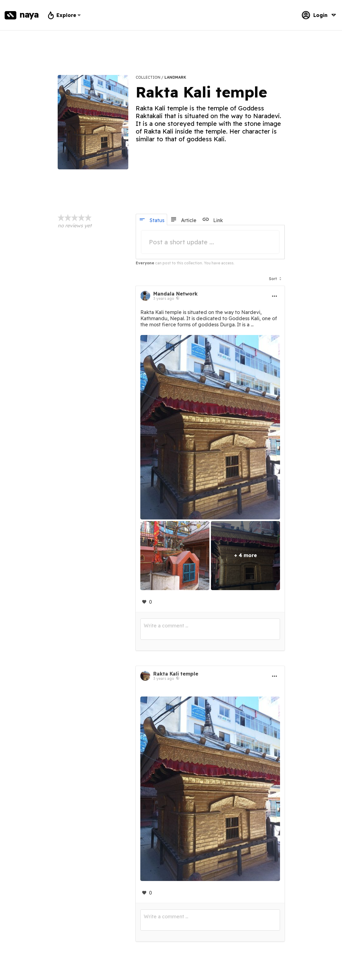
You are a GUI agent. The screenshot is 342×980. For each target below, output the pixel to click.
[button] (275, 277)
